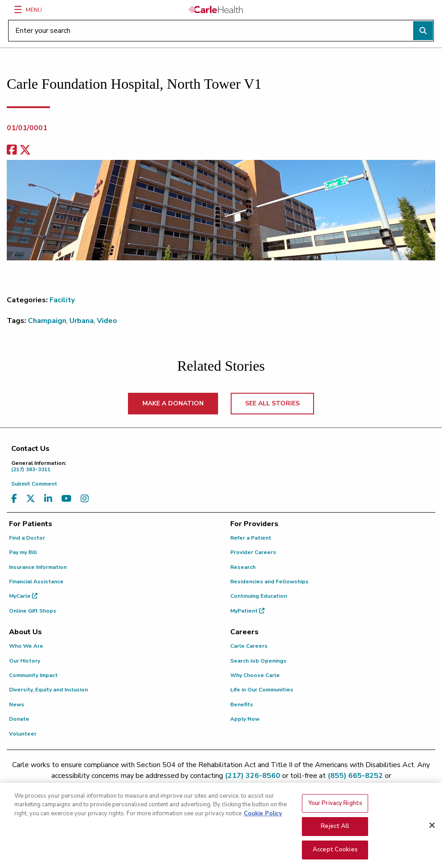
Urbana (82, 321)
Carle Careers (249, 646)
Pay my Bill (23, 552)
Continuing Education (259, 596)
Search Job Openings (258, 661)
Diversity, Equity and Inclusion (48, 690)
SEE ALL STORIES (272, 403)
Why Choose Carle (255, 675)
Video (107, 321)
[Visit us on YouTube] (66, 499)
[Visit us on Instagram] (85, 499)
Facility (62, 300)
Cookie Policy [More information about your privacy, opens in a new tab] (263, 823)
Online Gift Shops (33, 611)
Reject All (335, 836)
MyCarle (23, 596)
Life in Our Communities (262, 690)
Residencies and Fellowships (269, 582)
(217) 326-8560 (253, 776)
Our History (25, 661)
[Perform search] (423, 31)
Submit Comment (34, 484)
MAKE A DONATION (173, 403)
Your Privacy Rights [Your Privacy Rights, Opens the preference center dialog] (335, 812)
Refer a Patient (251, 538)
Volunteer (23, 734)
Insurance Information (38, 567)
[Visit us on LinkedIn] (48, 499)
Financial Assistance (36, 582)
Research (243, 567)
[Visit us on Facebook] (14, 499)
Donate (19, 719)
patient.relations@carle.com (221, 786)
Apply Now (245, 719)
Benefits (242, 704)
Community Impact (33, 675)
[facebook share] (12, 150)
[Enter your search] (221, 31)
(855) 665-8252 (355, 776)
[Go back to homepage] (216, 9)
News (17, 704)
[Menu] (18, 9)
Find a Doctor (27, 538)
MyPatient (247, 611)
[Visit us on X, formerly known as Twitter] (31, 499)
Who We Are (26, 646)
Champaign (47, 321)
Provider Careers (253, 552)
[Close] (432, 834)
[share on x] (25, 150)
